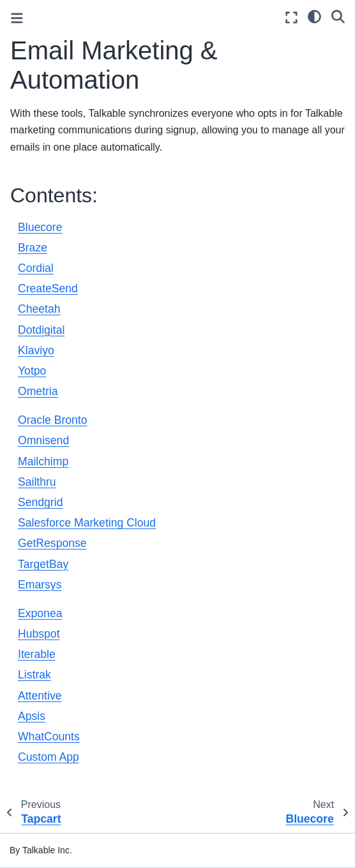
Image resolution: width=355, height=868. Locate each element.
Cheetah (39, 309)
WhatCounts (49, 737)
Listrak (34, 675)
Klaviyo (36, 350)
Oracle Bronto (53, 420)
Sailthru (37, 482)
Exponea (40, 613)
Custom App (49, 757)
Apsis (32, 716)
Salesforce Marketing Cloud (87, 523)
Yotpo (32, 371)
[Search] (338, 16)
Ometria (38, 391)
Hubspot (39, 634)
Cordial (36, 268)
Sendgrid (40, 502)
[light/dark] (314, 16)
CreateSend (48, 288)
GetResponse (52, 543)
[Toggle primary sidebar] (17, 18)
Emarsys (40, 585)
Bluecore (40, 227)
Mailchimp (43, 461)
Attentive (40, 696)
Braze (33, 248)
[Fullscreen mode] (291, 18)
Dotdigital (41, 330)
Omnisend (43, 440)
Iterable (37, 654)
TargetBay (43, 564)
